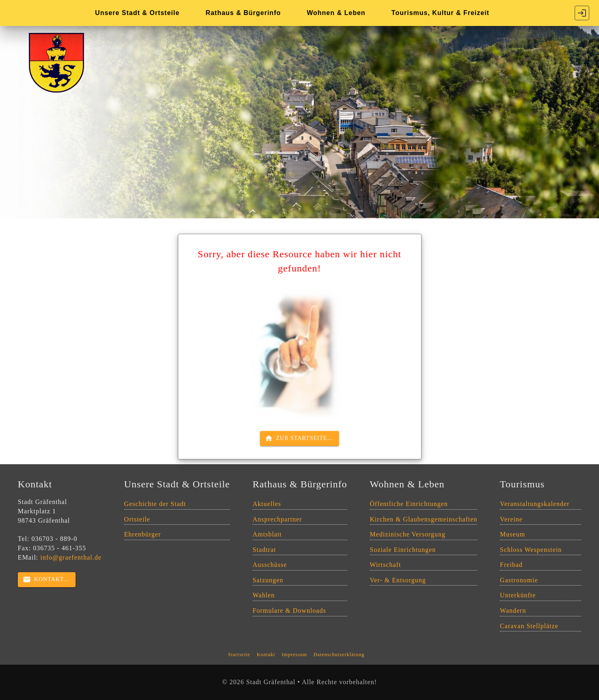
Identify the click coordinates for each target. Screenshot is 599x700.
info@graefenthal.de (71, 557)
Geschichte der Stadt (155, 504)
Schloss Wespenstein (531, 550)
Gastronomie (519, 580)
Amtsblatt (267, 534)
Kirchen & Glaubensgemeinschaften (424, 519)
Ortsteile (137, 519)
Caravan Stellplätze (529, 626)
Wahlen (264, 595)
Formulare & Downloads (289, 611)
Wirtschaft (386, 565)
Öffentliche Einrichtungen (409, 504)
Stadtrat (264, 550)
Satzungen (268, 580)
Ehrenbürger (143, 534)
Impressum (294, 655)
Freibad (511, 565)
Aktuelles (267, 504)
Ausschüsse (270, 565)
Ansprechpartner (277, 519)
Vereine (511, 519)
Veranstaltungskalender (535, 504)
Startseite (239, 655)
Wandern (513, 611)
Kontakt (266, 655)
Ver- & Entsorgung (398, 580)
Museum (513, 534)
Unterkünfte (518, 595)
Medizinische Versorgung (408, 534)
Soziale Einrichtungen (403, 550)
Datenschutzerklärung (339, 655)
